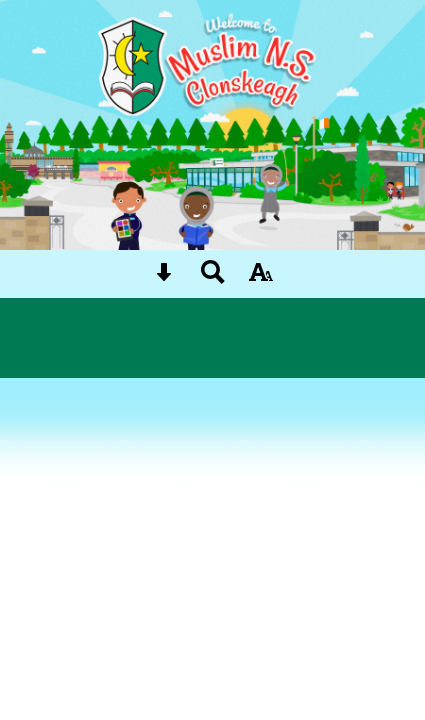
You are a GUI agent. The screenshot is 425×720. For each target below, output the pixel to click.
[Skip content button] (164, 278)
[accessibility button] (261, 278)
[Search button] (213, 278)
